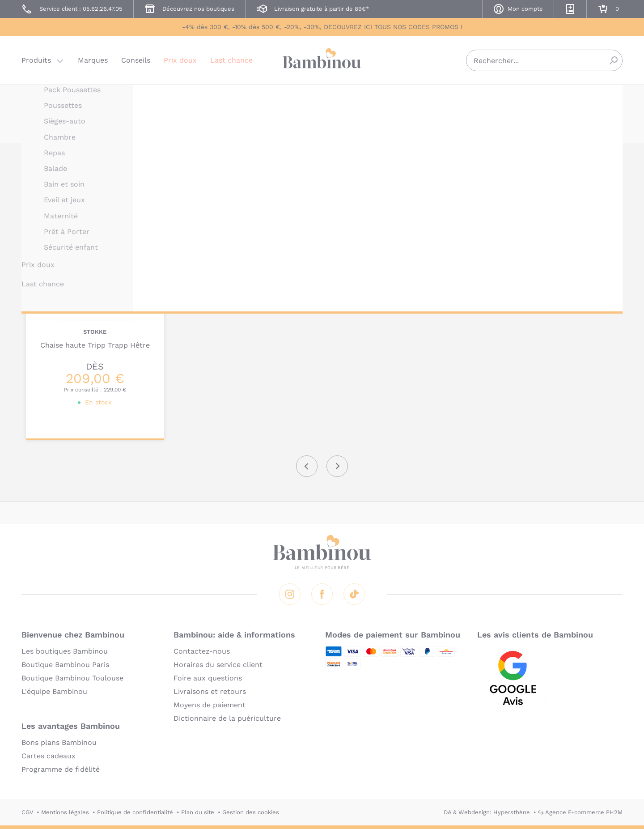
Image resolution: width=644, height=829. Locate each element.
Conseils (136, 60)
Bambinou (322, 59)
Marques (93, 60)
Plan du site (198, 812)
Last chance (231, 60)
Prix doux (180, 60)
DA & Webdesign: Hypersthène (487, 812)
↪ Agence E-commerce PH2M (580, 812)
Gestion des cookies (251, 812)
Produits (36, 60)
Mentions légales (65, 812)
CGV (27, 812)
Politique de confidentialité (135, 812)
